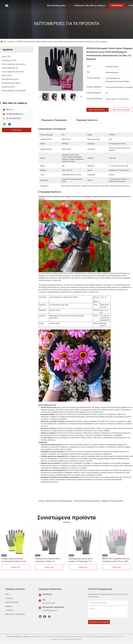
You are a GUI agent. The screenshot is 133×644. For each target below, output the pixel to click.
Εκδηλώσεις (80, 5)
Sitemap (26, 636)
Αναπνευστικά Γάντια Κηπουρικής (87, 501)
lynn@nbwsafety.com (15, 114)
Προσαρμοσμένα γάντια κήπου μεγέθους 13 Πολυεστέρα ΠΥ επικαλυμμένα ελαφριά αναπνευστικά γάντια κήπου (81, 560)
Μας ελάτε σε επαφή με (95, 5)
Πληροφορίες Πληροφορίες (54, 120)
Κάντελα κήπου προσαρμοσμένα (59, 501)
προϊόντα (70, 5)
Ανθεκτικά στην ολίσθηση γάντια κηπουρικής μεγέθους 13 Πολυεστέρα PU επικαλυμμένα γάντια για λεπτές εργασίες (48, 560)
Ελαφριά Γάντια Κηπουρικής (112, 501)
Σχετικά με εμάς (59, 5)
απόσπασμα (117, 5)
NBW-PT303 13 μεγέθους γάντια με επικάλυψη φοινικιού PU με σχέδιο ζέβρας (116, 560)
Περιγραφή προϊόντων (87, 120)
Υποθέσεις (9, 610)
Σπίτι (49, 5)
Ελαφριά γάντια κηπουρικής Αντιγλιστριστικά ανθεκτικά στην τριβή (14, 560)
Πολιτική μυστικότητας (14, 636)
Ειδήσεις (9, 606)
